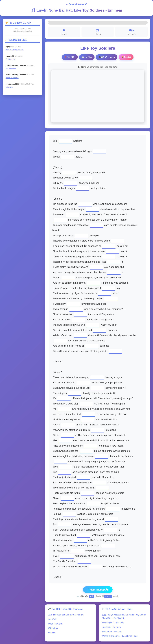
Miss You (9, 87)
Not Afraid (52, 619)
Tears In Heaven (12, 78)
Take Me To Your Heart (15, 50)
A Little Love (11, 59)
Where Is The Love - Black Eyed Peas (120, 636)
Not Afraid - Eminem (111, 627)
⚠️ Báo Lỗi (126, 57)
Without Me (53, 628)
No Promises (11, 68)
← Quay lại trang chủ (76, 4)
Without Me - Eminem (112, 631)
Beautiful (52, 633)
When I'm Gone (55, 624)
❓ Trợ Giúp (70, 57)
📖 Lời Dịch (87, 57)
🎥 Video (107, 57)
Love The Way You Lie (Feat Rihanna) (66, 615)
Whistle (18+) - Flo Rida (113, 623)
